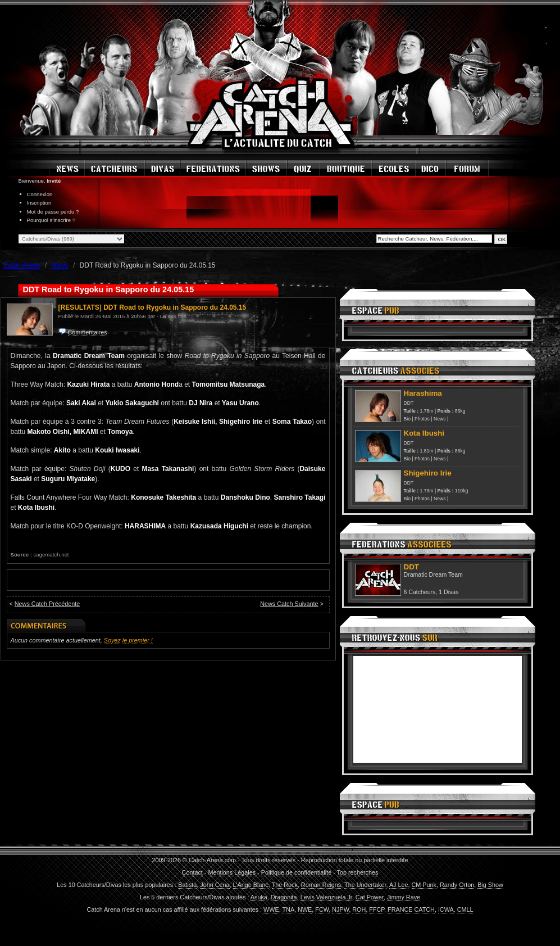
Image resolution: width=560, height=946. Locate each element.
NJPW (340, 909)
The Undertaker (365, 885)
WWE (271, 909)
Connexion (40, 194)
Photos (422, 419)
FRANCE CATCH (411, 909)
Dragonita (284, 897)
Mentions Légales (232, 872)
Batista (187, 885)
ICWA (446, 909)
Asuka (259, 897)
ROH (359, 909)
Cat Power (370, 897)
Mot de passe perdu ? (53, 212)
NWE (305, 909)
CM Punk (424, 885)
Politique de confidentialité (296, 872)
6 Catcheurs (420, 592)
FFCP (377, 909)
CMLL (465, 909)
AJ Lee (399, 885)
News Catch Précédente (47, 604)
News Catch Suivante (289, 604)
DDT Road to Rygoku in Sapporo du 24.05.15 (175, 307)
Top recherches (358, 872)
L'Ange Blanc (251, 885)
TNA (288, 909)
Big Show (490, 885)
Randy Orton (457, 885)
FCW (322, 909)
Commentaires (88, 332)
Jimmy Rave (404, 897)
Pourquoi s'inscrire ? (51, 220)
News (440, 419)
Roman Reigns (321, 885)
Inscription (39, 203)
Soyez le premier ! (128, 640)
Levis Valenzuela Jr (326, 897)
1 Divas (449, 592)
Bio (407, 419)
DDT (409, 403)
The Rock (285, 885)
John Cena (215, 885)
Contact (192, 872)
